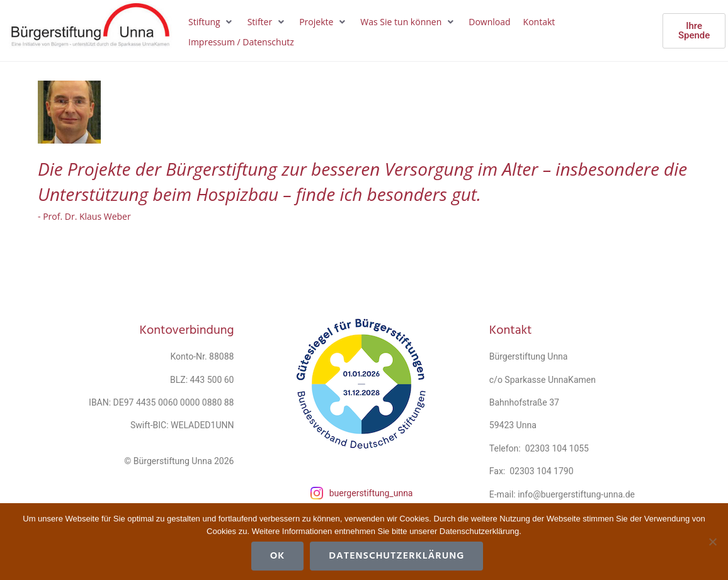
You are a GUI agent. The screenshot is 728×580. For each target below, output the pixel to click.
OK (278, 556)
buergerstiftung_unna (371, 493)
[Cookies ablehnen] (712, 542)
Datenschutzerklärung (396, 556)
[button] (212, 22)
